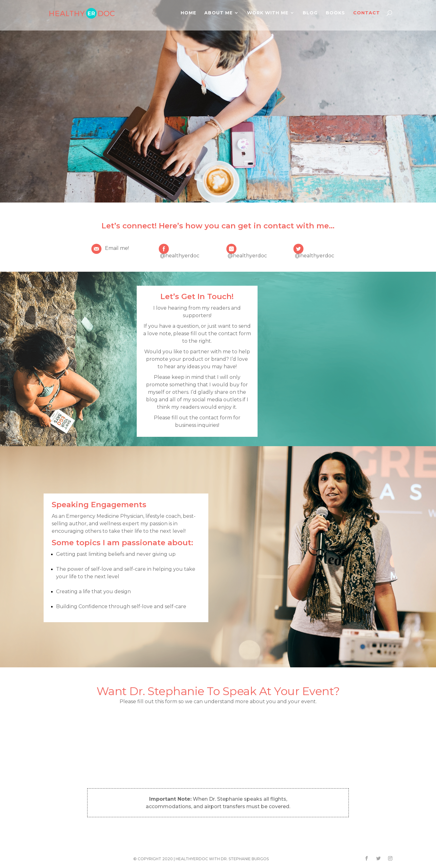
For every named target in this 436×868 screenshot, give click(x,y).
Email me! (117, 248)
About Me (218, 13)
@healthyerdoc (180, 256)
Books (335, 13)
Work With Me (268, 13)
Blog (310, 13)
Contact (367, 13)
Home (188, 13)
